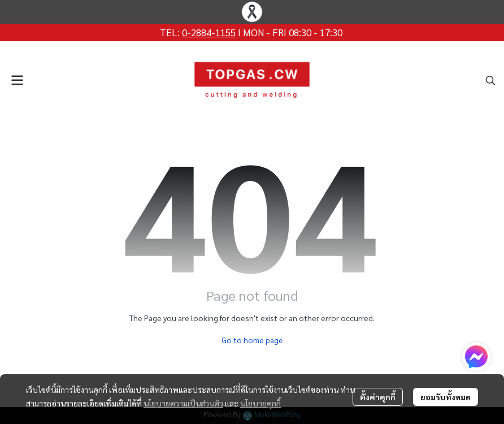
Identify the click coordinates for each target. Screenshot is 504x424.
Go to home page (252, 340)
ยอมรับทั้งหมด (446, 397)
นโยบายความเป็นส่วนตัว (183, 403)
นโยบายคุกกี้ (260, 403)
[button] (490, 80)
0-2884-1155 (209, 32)
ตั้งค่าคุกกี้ (378, 397)
